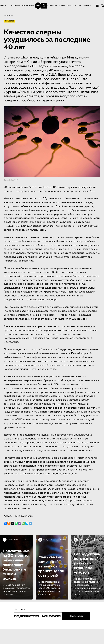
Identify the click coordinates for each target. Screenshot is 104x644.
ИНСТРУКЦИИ (28, 6)
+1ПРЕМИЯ (52, 6)
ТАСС (27, 540)
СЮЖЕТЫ (16, 6)
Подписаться (76, 616)
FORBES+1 (88, 6)
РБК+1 (62, 6)
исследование (58, 66)
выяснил (29, 92)
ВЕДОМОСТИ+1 (74, 6)
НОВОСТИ (4, 6)
